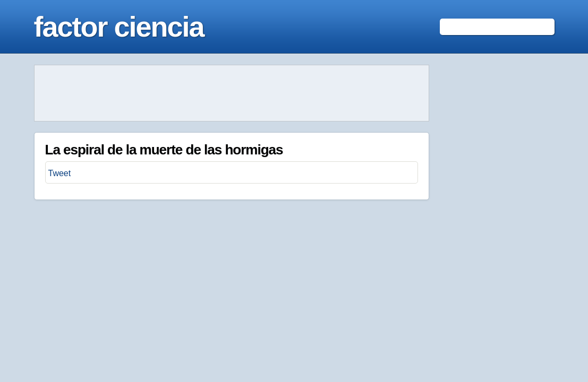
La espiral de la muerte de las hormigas (164, 150)
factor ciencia (119, 27)
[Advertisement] (232, 93)
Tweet (60, 173)
